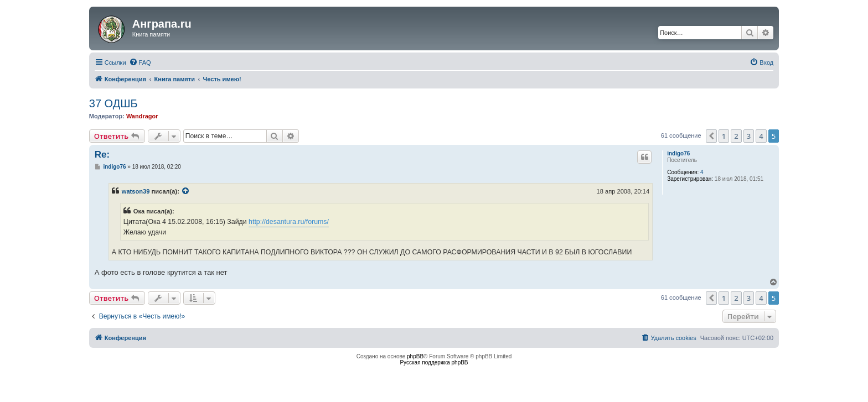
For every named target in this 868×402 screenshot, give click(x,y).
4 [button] (761, 136)
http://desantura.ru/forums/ (289, 222)
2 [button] (736, 136)
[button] (711, 136)
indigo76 (678, 153)
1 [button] (724, 136)
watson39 (136, 191)
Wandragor (142, 116)
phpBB (415, 356)
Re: (102, 155)
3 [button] (749, 136)
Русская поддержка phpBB (434, 362)
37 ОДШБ (113, 103)
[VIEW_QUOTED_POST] (186, 191)
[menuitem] (140, 62)
